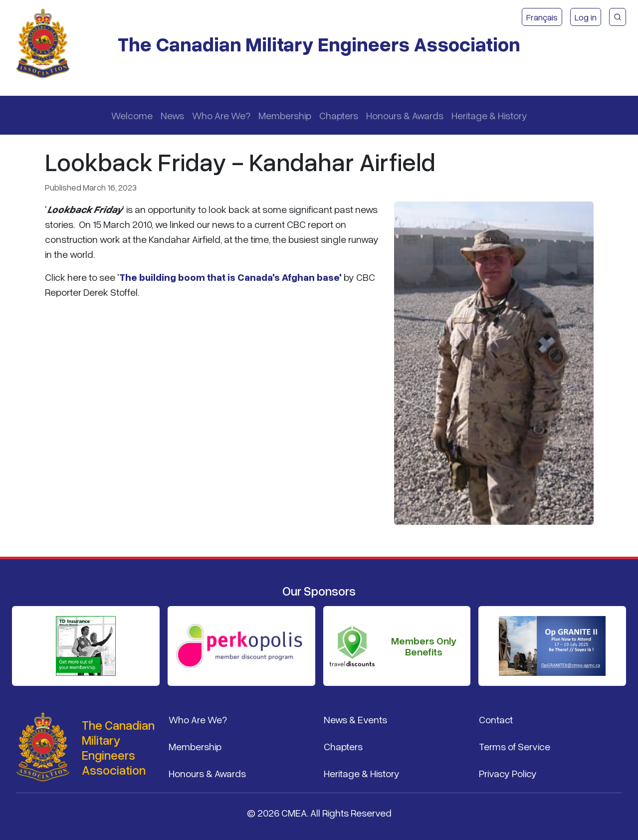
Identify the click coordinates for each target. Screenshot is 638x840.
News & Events (355, 719)
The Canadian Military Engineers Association (319, 44)
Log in (586, 17)
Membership (285, 115)
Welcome (132, 115)
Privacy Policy (508, 773)
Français (542, 17)
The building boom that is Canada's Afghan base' (230, 277)
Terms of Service (515, 746)
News (172, 115)
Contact (496, 719)
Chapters (339, 115)
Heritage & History (489, 115)
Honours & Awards (405, 115)
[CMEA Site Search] (618, 17)
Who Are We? (221, 115)
